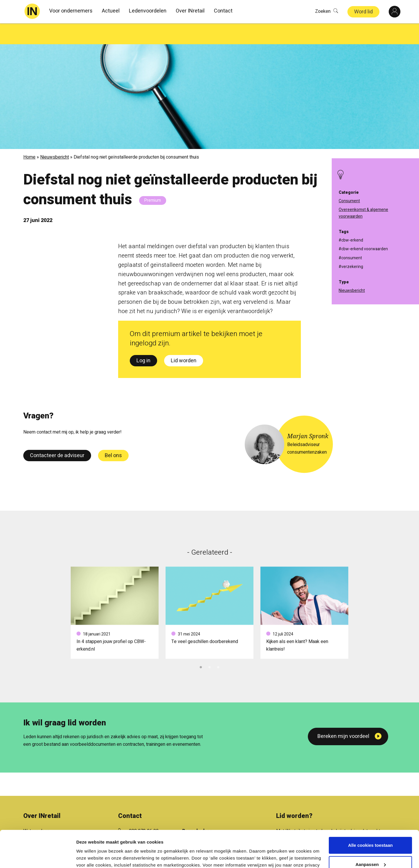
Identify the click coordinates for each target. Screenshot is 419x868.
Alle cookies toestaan (370, 814)
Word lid (363, 12)
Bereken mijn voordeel (343, 715)
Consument (349, 201)
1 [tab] (201, 645)
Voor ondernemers (71, 11)
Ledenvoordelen (148, 11)
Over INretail (190, 11)
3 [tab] (218, 645)
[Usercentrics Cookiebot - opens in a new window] (38, 857)
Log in (143, 340)
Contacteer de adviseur (57, 435)
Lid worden (184, 340)
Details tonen (90, 857)
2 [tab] (210, 645)
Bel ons (113, 435)
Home (29, 136)
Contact (223, 11)
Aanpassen (371, 833)
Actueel (111, 11)
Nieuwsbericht (55, 136)
